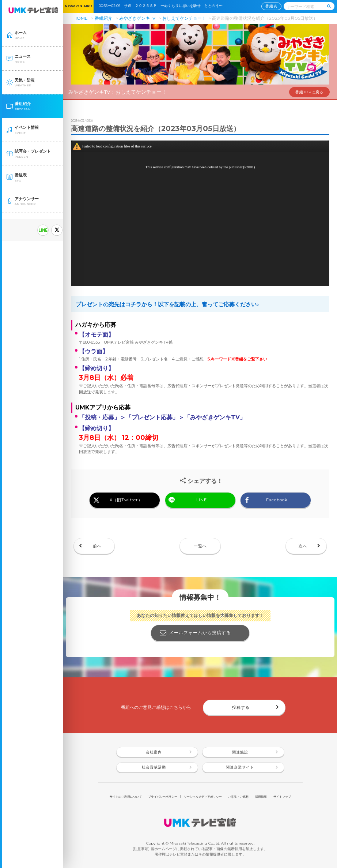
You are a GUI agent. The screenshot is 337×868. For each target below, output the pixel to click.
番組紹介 (103, 18)
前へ (97, 546)
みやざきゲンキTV (137, 18)
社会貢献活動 (154, 767)
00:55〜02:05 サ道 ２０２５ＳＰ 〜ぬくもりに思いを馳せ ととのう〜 (162, 6)
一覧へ (200, 546)
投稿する (241, 707)
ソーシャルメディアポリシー (203, 797)
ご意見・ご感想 (238, 797)
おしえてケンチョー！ (184, 18)
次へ (303, 546)
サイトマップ (282, 797)
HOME (81, 18)
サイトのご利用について (126, 797)
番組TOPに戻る (309, 92)
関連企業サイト (240, 767)
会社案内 (154, 752)
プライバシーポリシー (163, 797)
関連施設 (240, 752)
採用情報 (261, 797)
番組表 (271, 6)
